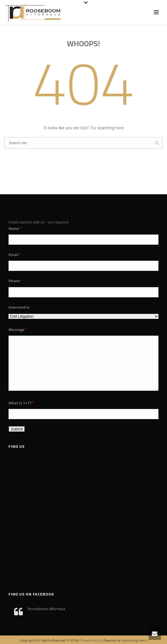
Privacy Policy (91, 640)
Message (18, 330)
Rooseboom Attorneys (47, 609)
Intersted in (19, 307)
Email (15, 255)
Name (15, 228)
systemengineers (134, 640)
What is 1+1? (21, 403)
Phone (15, 281)
